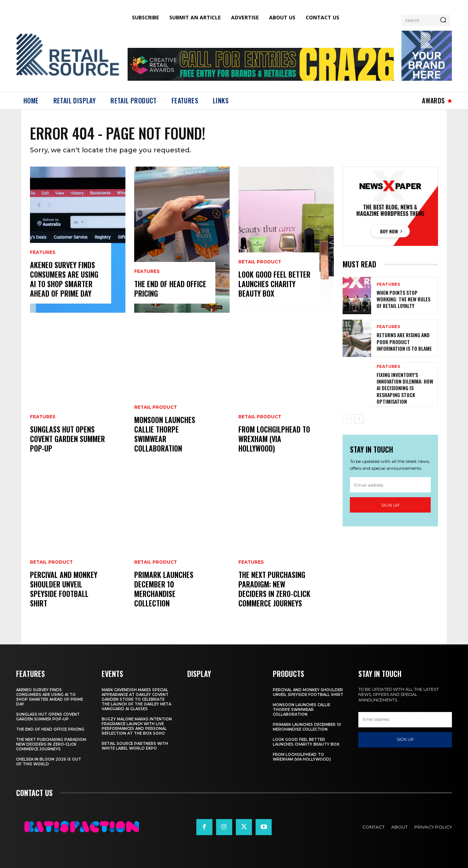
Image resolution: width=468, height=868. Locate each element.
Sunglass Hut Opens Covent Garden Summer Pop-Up (67, 439)
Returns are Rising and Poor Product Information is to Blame (404, 341)
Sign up (390, 505)
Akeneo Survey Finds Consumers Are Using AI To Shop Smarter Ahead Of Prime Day (64, 279)
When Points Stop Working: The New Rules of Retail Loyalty (403, 299)
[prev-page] (347, 419)
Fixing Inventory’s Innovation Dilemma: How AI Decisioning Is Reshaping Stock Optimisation (405, 388)
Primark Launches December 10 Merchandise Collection (164, 589)
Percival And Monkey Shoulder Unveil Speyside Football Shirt (64, 589)
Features (43, 252)
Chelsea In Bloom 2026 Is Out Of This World (49, 762)
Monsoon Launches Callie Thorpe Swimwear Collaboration (165, 434)
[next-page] (359, 419)
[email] (390, 485)
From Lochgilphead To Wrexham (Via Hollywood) (274, 439)
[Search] (443, 20)
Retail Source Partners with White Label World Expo (135, 746)
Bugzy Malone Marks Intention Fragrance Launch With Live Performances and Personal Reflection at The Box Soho (137, 726)
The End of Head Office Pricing (170, 289)
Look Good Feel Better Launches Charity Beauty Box (274, 284)
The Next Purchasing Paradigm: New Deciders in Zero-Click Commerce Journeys (274, 589)
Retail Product (51, 562)
